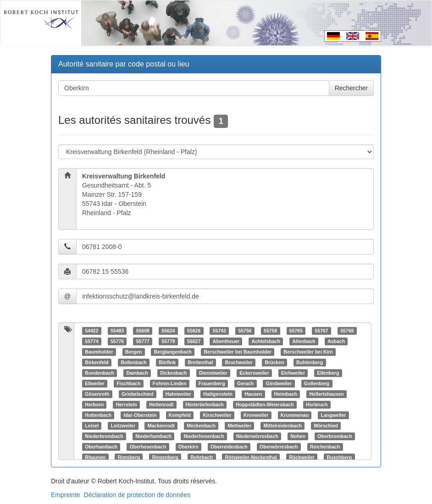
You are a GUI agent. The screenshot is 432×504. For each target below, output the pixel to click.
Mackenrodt (161, 426)
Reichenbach (325, 447)
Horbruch (317, 404)
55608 (143, 331)
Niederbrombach (104, 436)
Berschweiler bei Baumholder (238, 352)
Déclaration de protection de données (137, 495)
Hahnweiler (178, 394)
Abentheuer (226, 341)
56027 (194, 341)
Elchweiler (293, 373)
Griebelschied (137, 394)
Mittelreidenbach (283, 426)
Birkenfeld (97, 362)
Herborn (94, 404)
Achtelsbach (266, 341)
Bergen (133, 352)
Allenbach (304, 341)
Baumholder (99, 352)
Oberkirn (188, 447)
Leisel (92, 426)
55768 (347, 331)
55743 (219, 331)
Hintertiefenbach (205, 404)
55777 (143, 341)
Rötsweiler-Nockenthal (251, 457)
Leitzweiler (123, 426)
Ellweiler (95, 383)
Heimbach (286, 394)
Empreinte (66, 495)
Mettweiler (240, 426)
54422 (91, 331)
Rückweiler (302, 457)
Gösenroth (97, 394)
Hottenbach (98, 415)
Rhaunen (95, 457)
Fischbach (128, 383)
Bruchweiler (239, 362)
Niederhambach (153, 436)
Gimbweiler (279, 383)
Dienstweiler (213, 373)
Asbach (336, 341)
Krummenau (295, 415)
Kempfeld (180, 415)
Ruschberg (339, 457)
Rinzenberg (165, 457)
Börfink (167, 362)
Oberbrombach (335, 436)
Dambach (137, 373)
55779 (168, 341)
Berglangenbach (173, 352)
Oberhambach (101, 447)
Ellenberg (328, 373)
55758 (270, 331)
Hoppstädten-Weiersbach (265, 404)
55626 (194, 331)
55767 (321, 331)
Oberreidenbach (229, 447)
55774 (91, 341)
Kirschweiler (217, 415)
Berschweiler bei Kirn (308, 352)
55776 (117, 341)
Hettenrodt (161, 404)
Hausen (253, 394)
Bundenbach (100, 373)
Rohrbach (202, 457)
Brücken (274, 362)
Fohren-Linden (170, 383)
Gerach (245, 383)
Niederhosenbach (204, 436)
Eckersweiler (254, 373)
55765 (296, 331)
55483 (117, 331)
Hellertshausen (327, 394)
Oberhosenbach (148, 447)
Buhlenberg (310, 362)
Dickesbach (173, 373)
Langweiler (334, 415)
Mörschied (326, 426)
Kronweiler (256, 415)
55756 (245, 331)
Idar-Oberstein (140, 415)
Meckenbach (201, 426)
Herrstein (127, 404)
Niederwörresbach (257, 436)
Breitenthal (200, 362)
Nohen (298, 436)
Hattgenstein (218, 394)
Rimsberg (129, 457)
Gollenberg (317, 383)
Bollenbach (134, 362)
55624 (168, 331)
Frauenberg (212, 383)
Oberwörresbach (279, 447)
